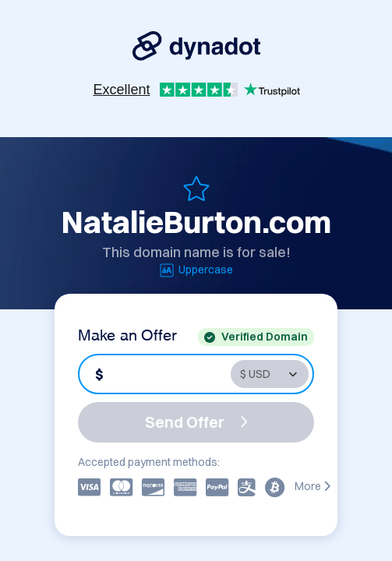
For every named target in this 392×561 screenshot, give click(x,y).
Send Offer (196, 422)
